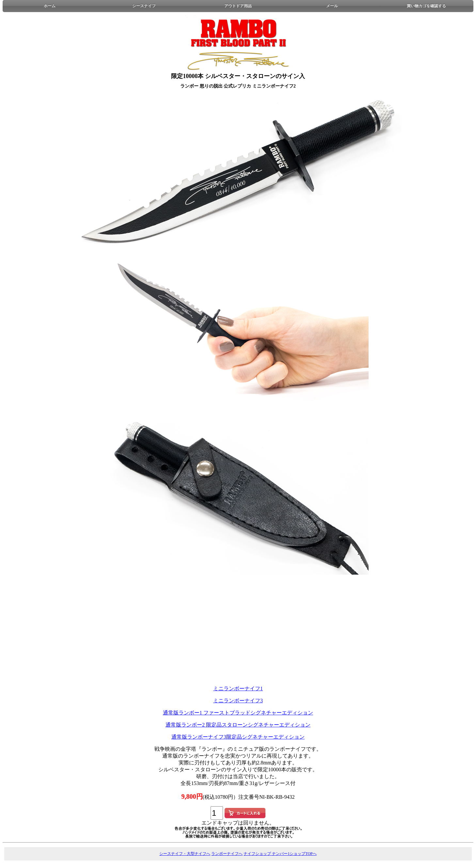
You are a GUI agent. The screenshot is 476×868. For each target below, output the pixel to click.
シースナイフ (144, 6)
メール (332, 6)
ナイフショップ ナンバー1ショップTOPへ (280, 854)
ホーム (50, 6)
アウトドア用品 (238, 6)
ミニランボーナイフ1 (238, 688)
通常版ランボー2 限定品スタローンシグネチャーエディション (238, 725)
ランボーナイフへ (227, 854)
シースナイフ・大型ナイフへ (185, 854)
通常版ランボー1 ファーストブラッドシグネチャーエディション (238, 713)
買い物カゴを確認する (426, 6)
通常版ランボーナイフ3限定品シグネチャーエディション (238, 737)
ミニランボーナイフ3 (238, 701)
